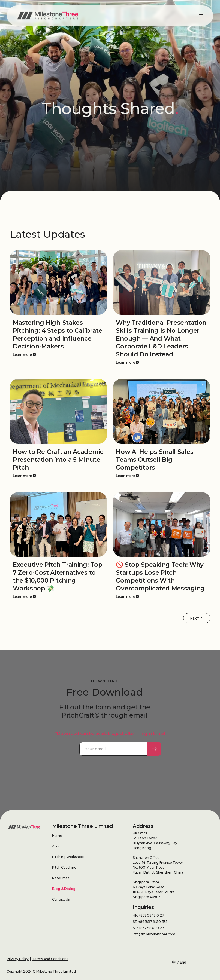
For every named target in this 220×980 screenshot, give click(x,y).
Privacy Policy (18, 959)
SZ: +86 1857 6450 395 (150, 922)
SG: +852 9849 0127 (148, 928)
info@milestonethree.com (154, 934)
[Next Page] (197, 618)
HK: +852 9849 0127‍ (148, 915)
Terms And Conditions (50, 959)
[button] (201, 16)
